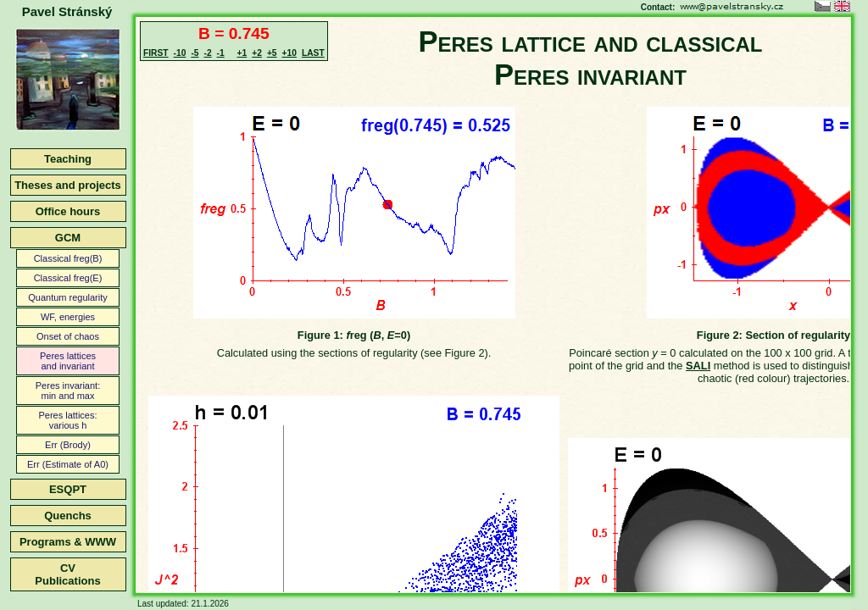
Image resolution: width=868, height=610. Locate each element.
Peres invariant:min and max (68, 391)
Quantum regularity (68, 297)
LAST (313, 53)
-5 (195, 53)
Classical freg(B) (68, 258)
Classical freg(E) (68, 278)
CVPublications (67, 574)
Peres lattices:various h (67, 420)
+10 (289, 53)
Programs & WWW (68, 542)
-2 (207, 53)
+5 (272, 53)
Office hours (68, 211)
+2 (257, 53)
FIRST (156, 53)
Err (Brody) (68, 445)
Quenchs (68, 516)
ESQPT (68, 489)
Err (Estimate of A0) (68, 464)
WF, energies (68, 317)
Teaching (68, 159)
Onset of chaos (68, 336)
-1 (221, 53)
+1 (242, 53)
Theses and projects (68, 185)
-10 (180, 53)
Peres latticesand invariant (68, 361)
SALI (698, 366)
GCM (68, 238)
